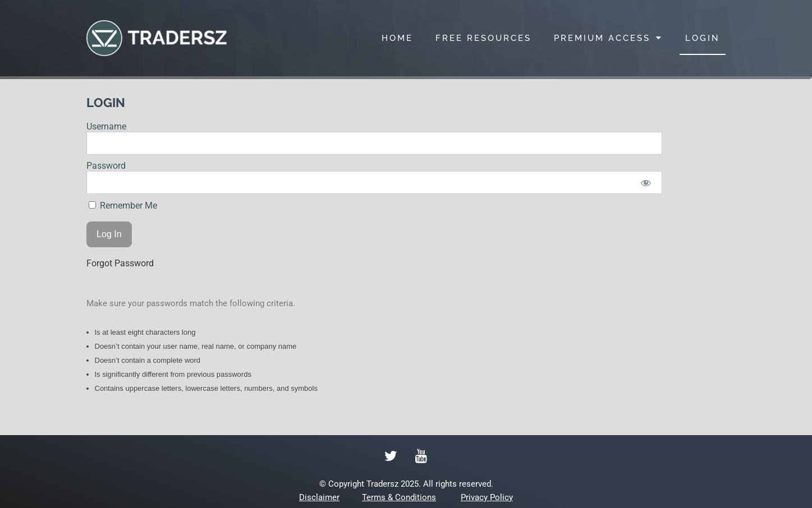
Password (106, 166)
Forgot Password (120, 263)
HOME (397, 38)
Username (106, 126)
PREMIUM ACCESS (608, 38)
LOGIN (703, 38)
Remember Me (123, 205)
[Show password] (646, 183)
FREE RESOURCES (483, 38)
